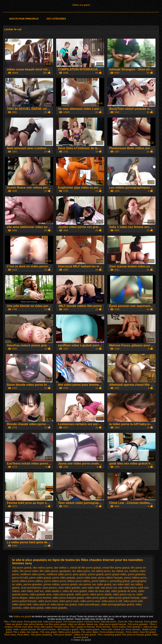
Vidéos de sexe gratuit (85, 635)
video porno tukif (133, 601)
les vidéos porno (101, 571)
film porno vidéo (29, 571)
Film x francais (136, 622)
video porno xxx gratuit (64, 604)
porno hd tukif (20, 578)
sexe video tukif (91, 588)
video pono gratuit (63, 594)
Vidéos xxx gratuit (81, 5)
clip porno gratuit (22, 568)
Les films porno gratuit (56, 624)
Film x (7, 622)
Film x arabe (19, 632)
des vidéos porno (43, 568)
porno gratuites (136, 574)
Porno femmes (103, 627)
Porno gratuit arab (33, 622)
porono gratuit (69, 584)
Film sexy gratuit (49, 632)
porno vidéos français (110, 578)
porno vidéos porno (135, 578)
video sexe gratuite (56, 608)
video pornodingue (89, 604)
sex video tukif (121, 584)
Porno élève (23, 635)
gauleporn (65, 571)
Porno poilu (107, 630)
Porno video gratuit (43, 627)
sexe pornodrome (31, 588)
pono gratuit (80, 574)
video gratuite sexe (41, 594)
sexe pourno (50, 588)
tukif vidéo (27, 591)
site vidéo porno (128, 588)
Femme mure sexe (23, 627)
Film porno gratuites (138, 624)
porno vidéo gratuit (40, 578)
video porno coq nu (124, 594)
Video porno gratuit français (113, 624)
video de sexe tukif (99, 591)
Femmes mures (92, 622)
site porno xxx (109, 588)
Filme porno (17, 622)
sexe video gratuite (69, 588)
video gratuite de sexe (124, 591)
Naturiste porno (109, 622)
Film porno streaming (42, 635)
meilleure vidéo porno (59, 574)
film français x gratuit (68, 630)
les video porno (81, 571)
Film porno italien (90, 632)
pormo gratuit (96, 574)
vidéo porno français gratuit (68, 598)
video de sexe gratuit (75, 591)
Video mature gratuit (89, 630)
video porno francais (33, 624)
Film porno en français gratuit (136, 635)
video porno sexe (69, 601)
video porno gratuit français (124, 598)
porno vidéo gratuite (64, 578)
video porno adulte (101, 594)
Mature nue (92, 624)
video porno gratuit (96, 598)
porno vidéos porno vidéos (27, 581)
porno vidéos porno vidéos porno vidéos (67, 581)
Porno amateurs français (112, 632)
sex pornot (85, 584)
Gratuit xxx (119, 630)
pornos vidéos (52, 584)
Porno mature (119, 627)
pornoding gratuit (120, 581)
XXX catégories (56, 19)
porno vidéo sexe (87, 578)
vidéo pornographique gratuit (117, 604)
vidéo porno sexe (90, 601)
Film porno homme (47, 630)
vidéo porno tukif (22, 604)
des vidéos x (61, 568)
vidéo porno (82, 594)
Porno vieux (10, 635)
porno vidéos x (100, 581)
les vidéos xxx (120, 571)
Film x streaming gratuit (109, 635)
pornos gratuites (33, 584)
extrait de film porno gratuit (85, 568)
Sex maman (33, 632)
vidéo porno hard (48, 601)
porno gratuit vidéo (116, 574)
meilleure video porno (33, 574)
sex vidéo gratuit (102, 584)
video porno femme (40, 598)
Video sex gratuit (14, 624)
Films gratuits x (135, 627)
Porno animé (132, 632)
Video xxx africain (76, 624)
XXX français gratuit (73, 622)
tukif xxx (39, 591)
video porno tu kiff (112, 601)
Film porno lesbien (63, 635)
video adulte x (53, 591)
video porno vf (41, 604)
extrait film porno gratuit (116, 568)
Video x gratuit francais (25, 630)
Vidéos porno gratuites (69, 632)
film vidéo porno (49, 571)
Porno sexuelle (133, 630)
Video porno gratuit (52, 622)
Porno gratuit (151, 622)
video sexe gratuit (33, 608)
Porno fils (123, 622)
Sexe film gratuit (148, 632)
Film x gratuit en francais (83, 627)
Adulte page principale (24, 19)
